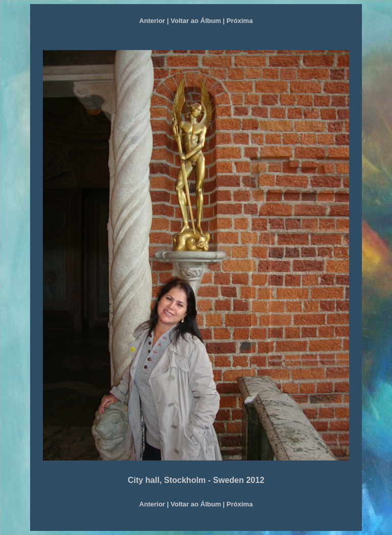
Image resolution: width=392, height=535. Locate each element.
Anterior (152, 21)
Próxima (240, 21)
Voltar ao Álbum (196, 21)
